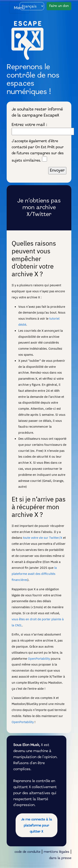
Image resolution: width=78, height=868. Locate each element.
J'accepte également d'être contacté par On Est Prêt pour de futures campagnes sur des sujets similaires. (38, 151)
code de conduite (27, 852)
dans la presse (60, 858)
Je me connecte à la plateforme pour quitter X (37, 826)
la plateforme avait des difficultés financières (34, 574)
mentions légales (56, 852)
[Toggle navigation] (19, 8)
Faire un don (59, 6)
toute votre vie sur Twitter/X (43, 538)
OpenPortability (39, 658)
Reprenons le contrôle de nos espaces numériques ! (33, 80)
